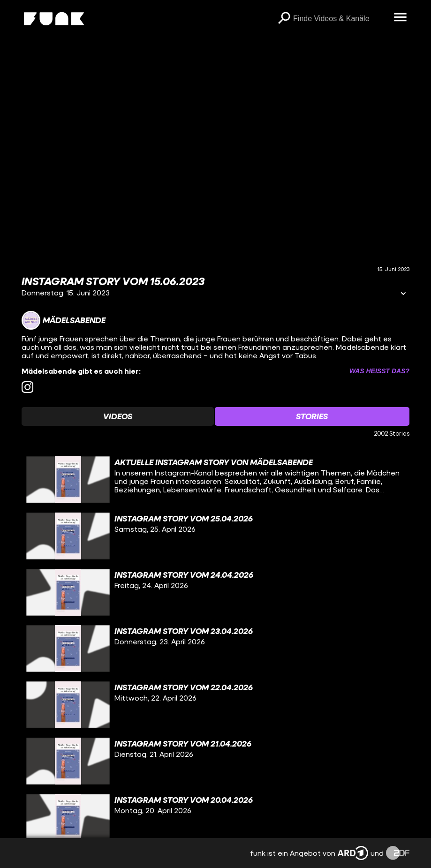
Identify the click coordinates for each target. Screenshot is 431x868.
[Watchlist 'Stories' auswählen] (312, 416)
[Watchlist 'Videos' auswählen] (118, 416)
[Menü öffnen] (400, 18)
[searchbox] (340, 19)
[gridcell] (215, 480)
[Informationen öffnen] (403, 294)
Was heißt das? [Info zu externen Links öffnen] (379, 371)
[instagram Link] (27, 387)
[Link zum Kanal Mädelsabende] (64, 320)
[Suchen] (284, 19)
